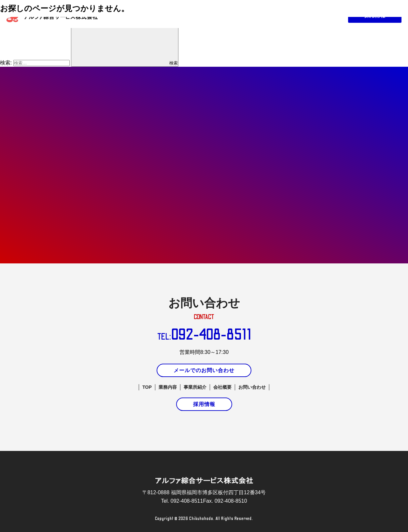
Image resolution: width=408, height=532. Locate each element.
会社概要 (222, 387)
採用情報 (204, 404)
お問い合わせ (252, 387)
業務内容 (168, 387)
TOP (147, 387)
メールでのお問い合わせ (204, 370)
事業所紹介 (195, 387)
